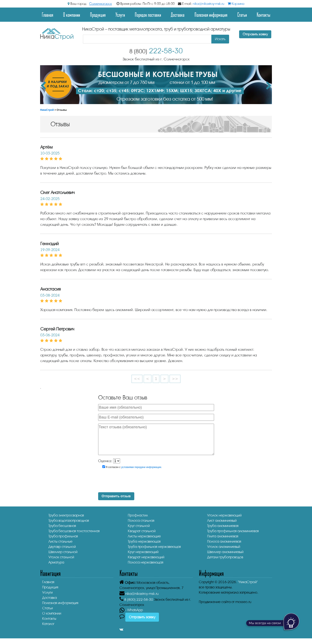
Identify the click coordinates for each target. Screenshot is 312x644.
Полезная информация (211, 15)
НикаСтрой (47, 110)
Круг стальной (139, 526)
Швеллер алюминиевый (225, 552)
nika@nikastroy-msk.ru (209, 4)
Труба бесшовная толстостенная (74, 531)
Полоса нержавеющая (146, 562)
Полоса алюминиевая (224, 541)
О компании (72, 15)
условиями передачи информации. (141, 467)
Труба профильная (63, 536)
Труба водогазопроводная (69, 521)
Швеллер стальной (63, 552)
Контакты (263, 15)
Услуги (120, 15)
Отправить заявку (255, 34)
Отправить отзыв (116, 496)
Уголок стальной (61, 557)
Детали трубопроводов (225, 557)
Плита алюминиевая (223, 536)
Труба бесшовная (62, 526)
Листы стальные (60, 541)
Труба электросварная (66, 515)
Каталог (48, 624)
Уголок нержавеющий (224, 515)
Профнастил (138, 515)
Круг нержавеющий (143, 552)
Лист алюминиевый (222, 521)
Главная (48, 15)
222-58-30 (156, 51)
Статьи (242, 15)
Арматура (56, 562)
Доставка (178, 15)
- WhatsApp (131, 610)
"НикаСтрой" (248, 582)
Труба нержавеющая (144, 541)
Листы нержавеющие (144, 536)
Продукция (98, 15)
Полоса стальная (141, 521)
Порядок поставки (148, 15)
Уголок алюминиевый (224, 547)
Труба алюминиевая (223, 526)
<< (137, 379)
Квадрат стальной (142, 531)
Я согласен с (132, 467)
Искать (220, 39)
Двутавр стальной (62, 547)
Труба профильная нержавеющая (154, 547)
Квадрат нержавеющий (146, 557)
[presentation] (133, 481)
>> (175, 379)
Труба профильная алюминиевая (233, 531)
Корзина (236, 4)
